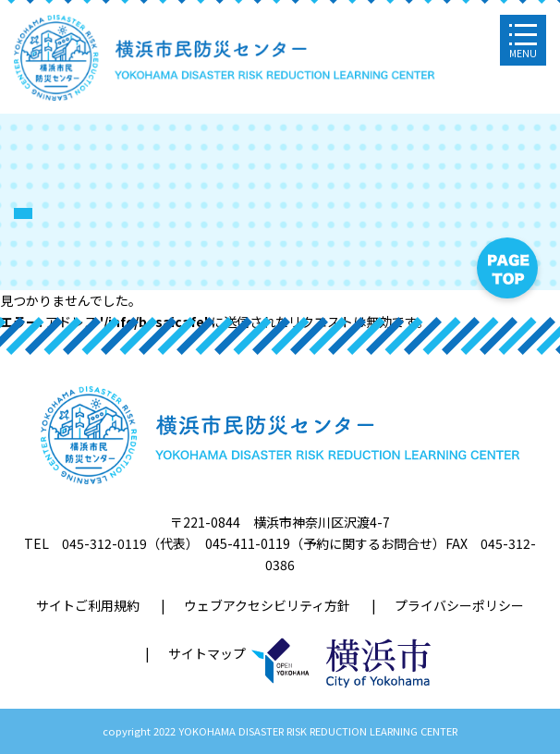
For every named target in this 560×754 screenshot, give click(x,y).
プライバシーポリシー (459, 605)
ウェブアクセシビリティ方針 (267, 605)
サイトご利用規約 (88, 605)
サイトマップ (207, 653)
